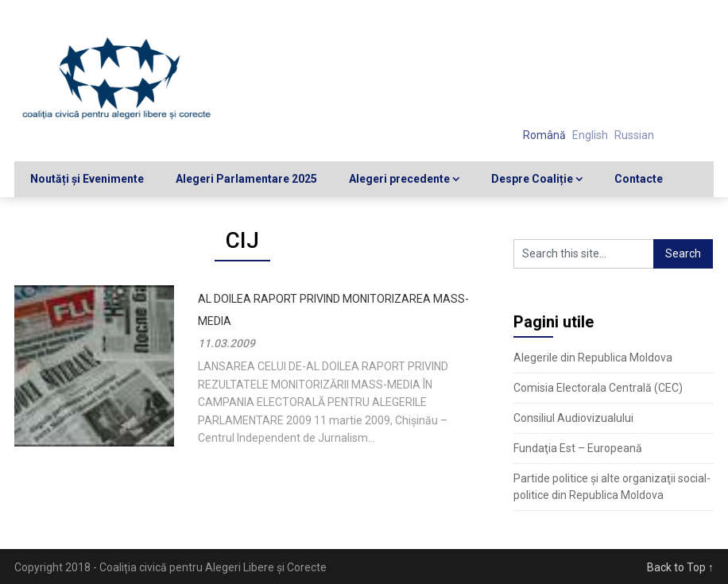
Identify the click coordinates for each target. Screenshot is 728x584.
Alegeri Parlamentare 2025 (246, 179)
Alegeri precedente (399, 179)
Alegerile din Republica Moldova (593, 358)
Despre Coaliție (532, 179)
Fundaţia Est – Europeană (578, 448)
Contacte (639, 179)
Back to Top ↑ (680, 567)
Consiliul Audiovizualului (573, 418)
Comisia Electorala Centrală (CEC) (598, 388)
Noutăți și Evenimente (87, 179)
